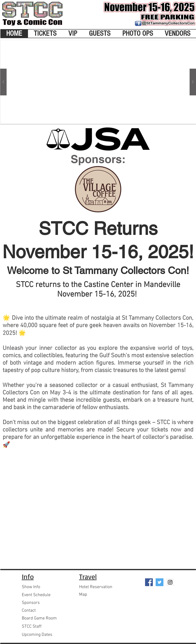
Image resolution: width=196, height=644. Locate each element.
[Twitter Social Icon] (160, 582)
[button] (98, 82)
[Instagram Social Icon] (170, 582)
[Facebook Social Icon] (149, 582)
